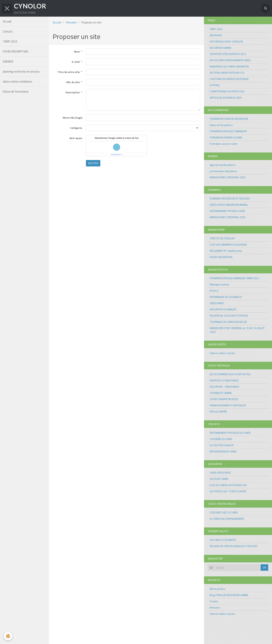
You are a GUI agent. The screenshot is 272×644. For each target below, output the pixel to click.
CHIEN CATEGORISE (220, 473)
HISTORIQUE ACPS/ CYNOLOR (226, 41)
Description (73, 92)
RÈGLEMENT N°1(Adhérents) (226, 251)
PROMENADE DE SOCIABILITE (226, 297)
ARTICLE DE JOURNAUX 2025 (226, 98)
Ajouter (93, 163)
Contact (8, 31)
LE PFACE (215, 85)
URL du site (73, 82)
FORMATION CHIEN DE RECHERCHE (229, 119)
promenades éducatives (223, 171)
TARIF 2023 (10, 41)
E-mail (76, 62)
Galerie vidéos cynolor (222, 353)
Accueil (7, 21)
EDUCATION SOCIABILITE (223, 309)
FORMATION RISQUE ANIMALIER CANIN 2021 (235, 278)
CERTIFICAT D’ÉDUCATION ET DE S (228, 54)
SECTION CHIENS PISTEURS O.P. (227, 73)
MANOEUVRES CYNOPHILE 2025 (228, 177)
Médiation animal (219, 284)
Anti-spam (76, 138)
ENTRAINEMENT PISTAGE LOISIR (227, 211)
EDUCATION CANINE (220, 48)
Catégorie (76, 128)
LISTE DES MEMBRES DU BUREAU (228, 245)
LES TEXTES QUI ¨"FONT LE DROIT (228, 491)
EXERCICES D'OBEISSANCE (224, 380)
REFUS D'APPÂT (218, 412)
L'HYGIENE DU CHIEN (221, 439)
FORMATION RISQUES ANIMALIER (228, 131)
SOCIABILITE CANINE (221, 393)
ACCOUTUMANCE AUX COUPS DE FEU (230, 374)
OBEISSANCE (217, 303)
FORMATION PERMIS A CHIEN (226, 137)
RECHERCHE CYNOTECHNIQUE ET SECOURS (234, 546)
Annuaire (71, 22)
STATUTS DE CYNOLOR (222, 238)
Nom (77, 51)
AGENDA (8, 61)
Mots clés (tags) (72, 118)
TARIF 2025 (216, 29)
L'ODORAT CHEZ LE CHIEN (224, 512)
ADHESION (216, 35)
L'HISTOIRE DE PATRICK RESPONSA (229, 79)
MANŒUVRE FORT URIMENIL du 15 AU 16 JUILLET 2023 (237, 330)
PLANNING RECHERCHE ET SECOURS (230, 198)
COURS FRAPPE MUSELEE (224, 399)
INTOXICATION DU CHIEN (223, 451)
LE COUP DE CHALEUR (222, 445)
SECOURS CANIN (219, 479)
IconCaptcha (116, 155)
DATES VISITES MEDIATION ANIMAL (229, 205)
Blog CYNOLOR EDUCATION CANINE (229, 595)
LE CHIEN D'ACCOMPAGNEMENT (227, 519)
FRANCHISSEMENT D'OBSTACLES (228, 405)
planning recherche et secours (21, 72)
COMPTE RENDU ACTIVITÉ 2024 (227, 91)
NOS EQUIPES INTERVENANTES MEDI (230, 60)
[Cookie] (8, 636)
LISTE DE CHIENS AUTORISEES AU (228, 485)
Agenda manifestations (223, 165)
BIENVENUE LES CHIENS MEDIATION (229, 66)
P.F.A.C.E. (214, 291)
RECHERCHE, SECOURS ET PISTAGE (229, 316)
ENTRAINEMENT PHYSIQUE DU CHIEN (230, 433)
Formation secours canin (224, 144)
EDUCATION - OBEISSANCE (224, 387)
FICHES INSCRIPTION (15, 51)
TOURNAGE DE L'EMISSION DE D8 (228, 322)
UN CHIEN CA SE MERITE (223, 540)
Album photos (218, 589)
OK (264, 567)
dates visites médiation (17, 82)
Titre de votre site (69, 72)
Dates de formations (16, 92)
